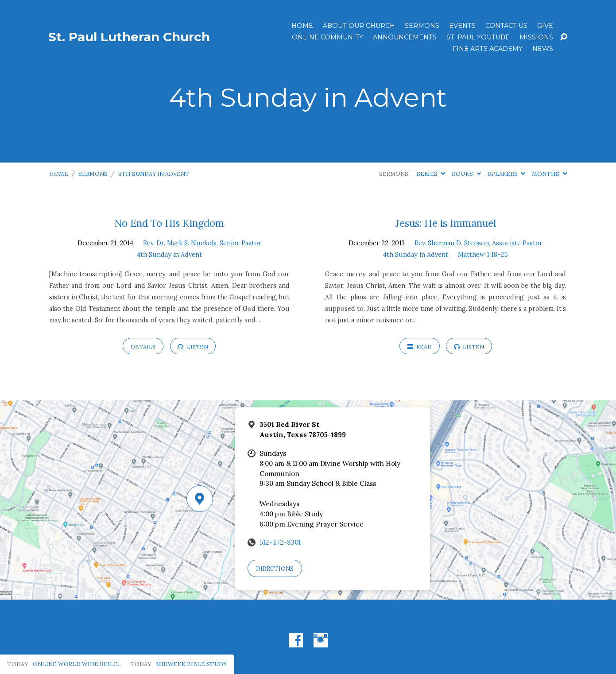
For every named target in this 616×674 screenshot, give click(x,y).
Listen (193, 347)
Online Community (327, 37)
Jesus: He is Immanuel (446, 223)
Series (431, 174)
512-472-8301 (280, 542)
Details (143, 347)
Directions (275, 569)
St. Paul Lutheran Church (129, 37)
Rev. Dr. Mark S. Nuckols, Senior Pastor (202, 243)
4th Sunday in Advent (154, 174)
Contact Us (506, 26)
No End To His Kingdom (169, 223)
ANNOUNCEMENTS (405, 37)
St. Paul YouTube (478, 37)
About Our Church (359, 26)
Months (549, 174)
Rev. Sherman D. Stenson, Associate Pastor (478, 243)
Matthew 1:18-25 (483, 255)
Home (302, 26)
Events (462, 26)
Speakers (506, 174)
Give (545, 26)
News (543, 49)
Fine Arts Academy (488, 49)
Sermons (422, 26)
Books (466, 174)
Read (420, 347)
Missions (536, 37)
